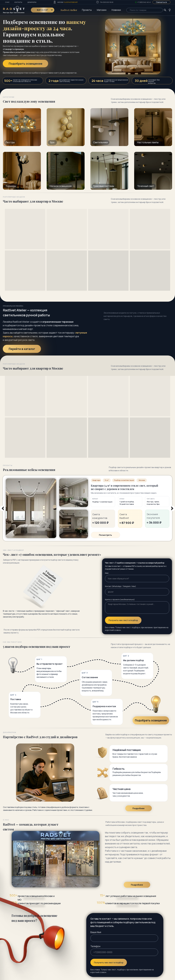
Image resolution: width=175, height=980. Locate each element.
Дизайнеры (32, 2)
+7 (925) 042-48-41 (144, 2)
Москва (67, 2)
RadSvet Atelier (69, 10)
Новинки (116, 10)
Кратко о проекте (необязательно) (120, 599)
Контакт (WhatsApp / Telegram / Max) (120, 586)
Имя (107, 573)
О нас (7, 2)
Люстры (10, 142)
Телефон (95, 946)
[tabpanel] (87, 524)
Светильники (101, 142)
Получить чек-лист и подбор (123, 620)
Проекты (87, 10)
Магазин (102, 10)
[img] (153, 171)
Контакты (18, 2)
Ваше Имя (96, 932)
